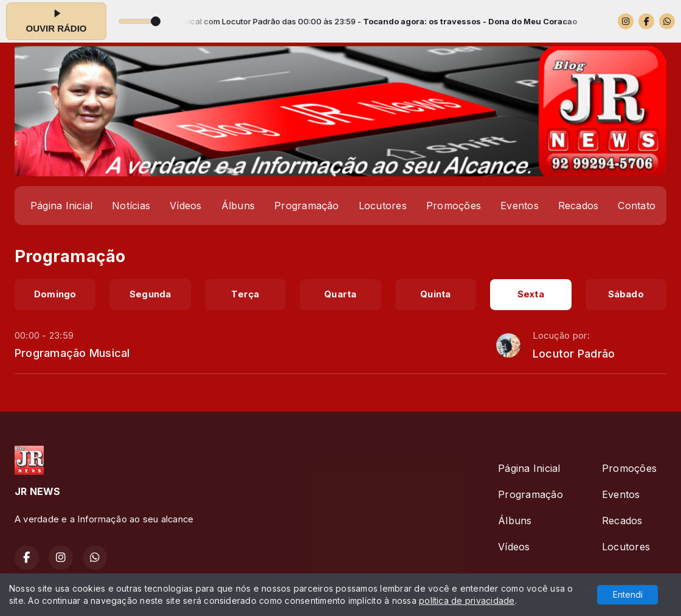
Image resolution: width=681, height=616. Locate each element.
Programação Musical (72, 353)
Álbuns (238, 206)
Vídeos (185, 206)
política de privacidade (467, 600)
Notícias (131, 206)
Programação (307, 206)
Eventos (520, 206)
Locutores (383, 206)
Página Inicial (61, 206)
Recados (579, 206)
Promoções (454, 206)
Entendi (628, 594)
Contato (637, 206)
